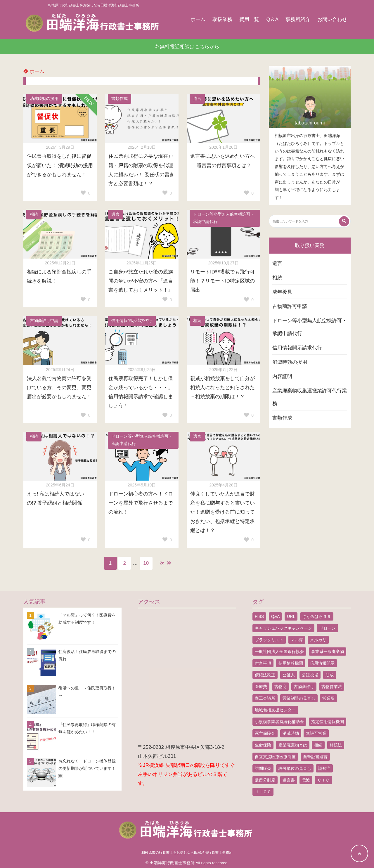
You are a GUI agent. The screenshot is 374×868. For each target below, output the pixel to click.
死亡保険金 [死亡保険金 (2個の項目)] (265, 733)
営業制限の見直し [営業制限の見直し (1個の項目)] (299, 698)
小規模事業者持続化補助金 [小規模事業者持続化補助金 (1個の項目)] (279, 722)
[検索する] (344, 221)
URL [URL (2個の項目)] (291, 616)
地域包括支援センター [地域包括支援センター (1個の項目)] (275, 710)
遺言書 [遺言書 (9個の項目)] (289, 780)
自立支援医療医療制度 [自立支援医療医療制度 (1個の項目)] (275, 757)
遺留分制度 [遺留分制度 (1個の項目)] (265, 780)
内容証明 (282, 376)
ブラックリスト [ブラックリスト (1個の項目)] (269, 640)
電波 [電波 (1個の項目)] (306, 780)
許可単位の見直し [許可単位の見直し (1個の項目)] (295, 768)
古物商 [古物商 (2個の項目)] (280, 687)
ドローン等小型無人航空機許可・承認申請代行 (224, 218)
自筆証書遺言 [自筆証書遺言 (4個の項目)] (315, 757)
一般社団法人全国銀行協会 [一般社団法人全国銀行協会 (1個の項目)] (279, 652)
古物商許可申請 (44, 321)
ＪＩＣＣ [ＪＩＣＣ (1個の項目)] (263, 792)
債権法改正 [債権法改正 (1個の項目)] (265, 675)
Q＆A (272, 19)
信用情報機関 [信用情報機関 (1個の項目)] (291, 663)
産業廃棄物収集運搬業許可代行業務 (310, 397)
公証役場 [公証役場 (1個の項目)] (310, 675)
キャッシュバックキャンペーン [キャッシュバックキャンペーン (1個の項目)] (283, 628)
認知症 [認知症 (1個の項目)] (324, 768)
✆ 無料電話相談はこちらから (187, 47)
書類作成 (120, 99)
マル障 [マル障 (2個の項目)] (297, 640)
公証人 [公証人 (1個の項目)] (289, 675)
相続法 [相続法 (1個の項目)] (336, 745)
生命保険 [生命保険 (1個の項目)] (263, 745)
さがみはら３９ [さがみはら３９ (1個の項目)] (317, 616)
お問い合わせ (332, 19)
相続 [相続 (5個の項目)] (318, 745)
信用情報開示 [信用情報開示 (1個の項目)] (322, 663)
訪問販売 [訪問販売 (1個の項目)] (263, 768)
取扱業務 (222, 19)
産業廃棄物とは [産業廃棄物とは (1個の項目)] (293, 745)
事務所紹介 (298, 19)
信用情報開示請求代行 (132, 321)
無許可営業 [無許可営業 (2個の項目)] (316, 733)
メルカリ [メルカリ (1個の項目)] (318, 640)
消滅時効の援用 (44, 99)
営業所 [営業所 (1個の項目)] (328, 698)
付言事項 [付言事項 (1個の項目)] (263, 663)
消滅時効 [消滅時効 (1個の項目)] (291, 733)
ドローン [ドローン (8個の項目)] (328, 628)
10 (146, 563)
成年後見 (282, 292)
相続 (34, 214)
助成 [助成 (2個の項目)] (330, 675)
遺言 (197, 99)
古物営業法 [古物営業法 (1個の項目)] (332, 687)
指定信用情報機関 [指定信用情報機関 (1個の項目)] (328, 722)
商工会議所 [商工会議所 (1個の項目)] (265, 698)
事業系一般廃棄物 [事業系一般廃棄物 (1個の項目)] (328, 652)
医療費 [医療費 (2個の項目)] (261, 687)
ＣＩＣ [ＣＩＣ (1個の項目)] (323, 780)
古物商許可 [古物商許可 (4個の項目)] (304, 687)
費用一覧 (249, 19)
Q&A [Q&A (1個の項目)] (276, 616)
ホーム (198, 19)
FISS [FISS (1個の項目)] (259, 616)
